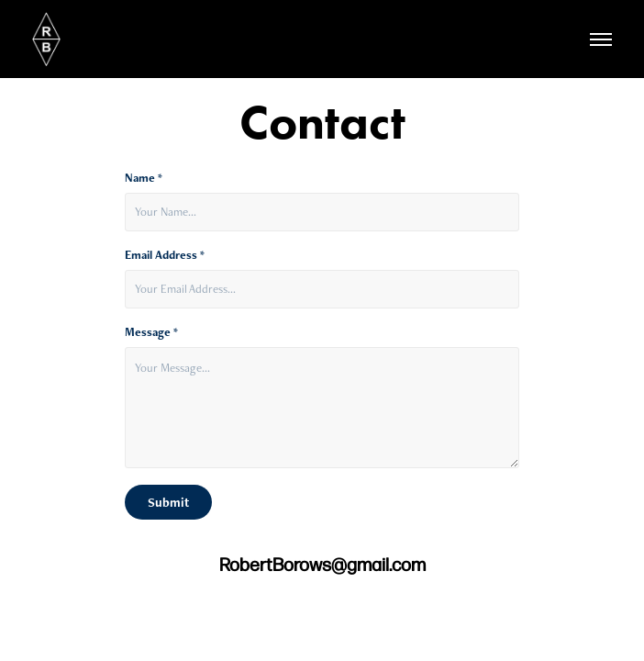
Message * (151, 332)
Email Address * (165, 255)
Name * (144, 178)
